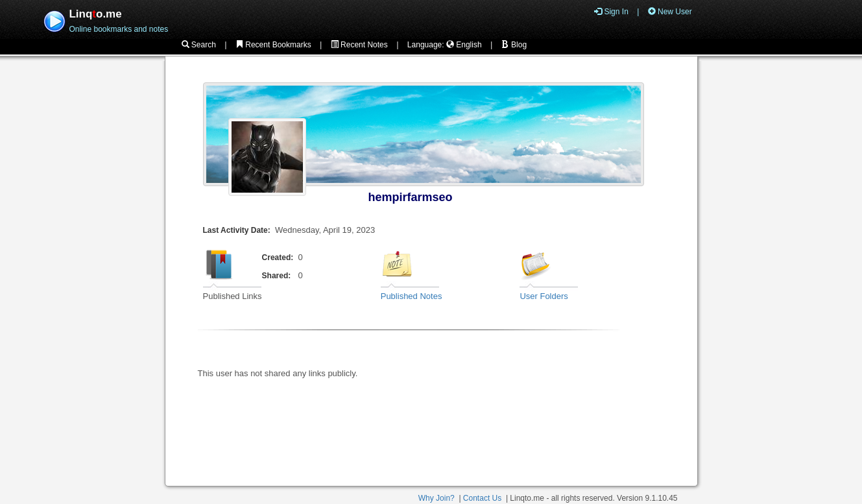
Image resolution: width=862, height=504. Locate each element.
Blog (514, 45)
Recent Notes (359, 45)
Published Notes (412, 296)
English (464, 45)
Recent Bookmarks (273, 45)
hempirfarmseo (411, 197)
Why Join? (437, 498)
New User (670, 12)
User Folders (544, 296)
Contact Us (482, 498)
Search (199, 45)
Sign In (611, 12)
